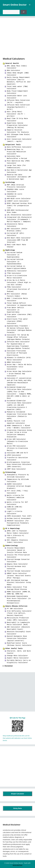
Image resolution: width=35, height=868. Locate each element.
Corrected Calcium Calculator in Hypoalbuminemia (15, 262)
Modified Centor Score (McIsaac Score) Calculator (19, 644)
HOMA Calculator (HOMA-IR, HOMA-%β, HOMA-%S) (19, 593)
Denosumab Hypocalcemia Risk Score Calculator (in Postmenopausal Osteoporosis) (19, 600)
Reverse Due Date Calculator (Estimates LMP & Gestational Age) (19, 177)
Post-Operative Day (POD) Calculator (18, 162)
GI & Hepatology (13, 528)
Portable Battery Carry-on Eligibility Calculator (19, 661)
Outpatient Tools (13, 145)
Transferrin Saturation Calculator (17, 459)
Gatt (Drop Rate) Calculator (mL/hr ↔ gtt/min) (16, 114)
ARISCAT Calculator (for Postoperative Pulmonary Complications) (18, 523)
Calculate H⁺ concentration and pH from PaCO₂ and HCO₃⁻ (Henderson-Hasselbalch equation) (19, 382)
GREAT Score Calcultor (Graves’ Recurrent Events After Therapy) (19, 576)
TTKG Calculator (14, 273)
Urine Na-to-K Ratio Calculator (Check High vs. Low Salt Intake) (19, 282)
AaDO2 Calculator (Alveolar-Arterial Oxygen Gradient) (19, 486)
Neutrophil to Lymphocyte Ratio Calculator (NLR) (18, 624)
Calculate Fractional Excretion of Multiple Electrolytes (17, 353)
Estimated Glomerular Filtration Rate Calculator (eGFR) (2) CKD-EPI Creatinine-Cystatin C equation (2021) (19, 405)
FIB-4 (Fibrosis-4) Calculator (15, 537)
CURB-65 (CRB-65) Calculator (15, 508)
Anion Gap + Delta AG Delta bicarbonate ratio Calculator (19, 367)
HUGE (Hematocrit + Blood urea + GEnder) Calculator (19, 427)
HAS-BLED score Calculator (19, 199)
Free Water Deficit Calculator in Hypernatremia (15, 310)
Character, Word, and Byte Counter (19, 652)
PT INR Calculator (15, 609)
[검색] (24, 12)
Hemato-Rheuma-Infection (16, 606)
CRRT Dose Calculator (16, 469)
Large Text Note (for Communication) (16, 167)
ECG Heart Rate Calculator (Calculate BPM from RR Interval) (19, 240)
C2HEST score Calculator (18, 201)
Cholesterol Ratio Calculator (15, 225)
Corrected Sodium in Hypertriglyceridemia (16, 267)
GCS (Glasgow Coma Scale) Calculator (18, 136)
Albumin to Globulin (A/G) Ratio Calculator (19, 359)
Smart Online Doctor (15, 5)
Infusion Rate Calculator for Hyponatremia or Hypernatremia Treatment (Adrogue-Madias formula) (18, 345)
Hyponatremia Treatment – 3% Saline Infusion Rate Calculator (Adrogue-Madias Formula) (19, 329)
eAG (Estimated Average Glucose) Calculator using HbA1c (19, 583)
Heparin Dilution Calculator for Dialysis (18, 131)
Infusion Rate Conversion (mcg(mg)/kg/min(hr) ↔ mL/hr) (18, 107)
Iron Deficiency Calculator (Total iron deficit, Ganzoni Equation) (19, 613)
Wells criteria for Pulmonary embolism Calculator (15, 498)
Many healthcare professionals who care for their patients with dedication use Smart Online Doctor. (17, 738)
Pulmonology (11, 472)
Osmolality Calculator (17, 271)
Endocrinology (12, 546)
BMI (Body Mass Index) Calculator (17, 67)
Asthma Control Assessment (19, 518)
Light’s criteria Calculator (15, 513)
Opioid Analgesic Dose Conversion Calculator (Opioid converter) (17, 638)
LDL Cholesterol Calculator (19, 215)
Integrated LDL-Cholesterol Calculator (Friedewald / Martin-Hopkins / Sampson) (19, 220)
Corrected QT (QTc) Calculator (15, 234)
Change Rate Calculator (17, 656)
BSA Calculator (14, 70)
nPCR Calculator (14, 455)
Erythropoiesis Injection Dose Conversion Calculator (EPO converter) (19, 465)
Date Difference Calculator (19, 147)
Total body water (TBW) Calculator (17, 88)
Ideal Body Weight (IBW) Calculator (18, 74)
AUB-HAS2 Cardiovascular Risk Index (18, 211)
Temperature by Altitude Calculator (18, 480)
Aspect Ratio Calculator (18, 658)
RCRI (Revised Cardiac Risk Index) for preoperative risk (19, 206)
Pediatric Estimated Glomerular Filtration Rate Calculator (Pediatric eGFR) (19, 415)
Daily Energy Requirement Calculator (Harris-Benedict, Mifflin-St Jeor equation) (19, 81)
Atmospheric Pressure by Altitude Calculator (18, 476)
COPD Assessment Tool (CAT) (19, 516)
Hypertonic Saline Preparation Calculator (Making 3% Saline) (17, 125)
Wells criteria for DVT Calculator (17, 503)
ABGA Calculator (14, 362)
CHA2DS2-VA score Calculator (15, 195)
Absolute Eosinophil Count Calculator (19, 633)
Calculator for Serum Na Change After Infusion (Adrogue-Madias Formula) (18, 337)
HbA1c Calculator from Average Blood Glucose (17, 588)
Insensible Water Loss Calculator (17, 97)
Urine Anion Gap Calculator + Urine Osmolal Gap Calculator (19, 374)
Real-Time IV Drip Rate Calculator (17, 120)
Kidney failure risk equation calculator (16, 422)
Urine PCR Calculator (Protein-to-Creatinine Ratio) (17, 448)
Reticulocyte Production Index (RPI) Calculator (18, 619)
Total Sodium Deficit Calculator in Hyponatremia (19, 304)
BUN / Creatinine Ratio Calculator (17, 300)
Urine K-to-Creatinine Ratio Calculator (17, 277)
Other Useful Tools (14, 648)
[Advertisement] (17, 39)
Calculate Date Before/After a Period (17, 157)
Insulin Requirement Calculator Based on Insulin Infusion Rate (17, 550)
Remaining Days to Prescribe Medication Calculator (16, 152)
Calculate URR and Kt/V (17, 453)
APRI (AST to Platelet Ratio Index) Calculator (18, 532)
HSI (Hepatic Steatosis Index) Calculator (17, 541)
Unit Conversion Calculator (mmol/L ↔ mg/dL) (19, 140)
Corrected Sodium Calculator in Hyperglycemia (15, 255)
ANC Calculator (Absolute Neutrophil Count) (18, 628)
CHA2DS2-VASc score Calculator (15, 191)
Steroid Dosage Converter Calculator (18, 561)
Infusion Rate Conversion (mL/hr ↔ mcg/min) (18, 101)
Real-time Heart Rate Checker (16, 246)
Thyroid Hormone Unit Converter (16, 568)
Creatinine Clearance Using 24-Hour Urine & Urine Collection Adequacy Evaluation (19, 434)
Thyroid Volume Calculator (19, 571)
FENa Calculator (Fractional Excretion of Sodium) (18, 289)
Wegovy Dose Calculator (17, 564)
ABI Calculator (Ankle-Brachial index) (17, 230)
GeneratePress (17, 865)
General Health (12, 63)
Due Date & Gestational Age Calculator (19, 171)
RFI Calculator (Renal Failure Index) (17, 295)
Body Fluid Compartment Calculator (17, 92)
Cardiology (10, 182)
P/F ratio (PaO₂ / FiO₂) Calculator (18, 492)
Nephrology (10, 250)
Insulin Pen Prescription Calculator (18, 556)
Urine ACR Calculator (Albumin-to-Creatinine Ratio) (17, 441)
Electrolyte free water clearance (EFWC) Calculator (17, 321)
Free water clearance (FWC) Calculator (19, 316)
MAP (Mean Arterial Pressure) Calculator (16, 186)
